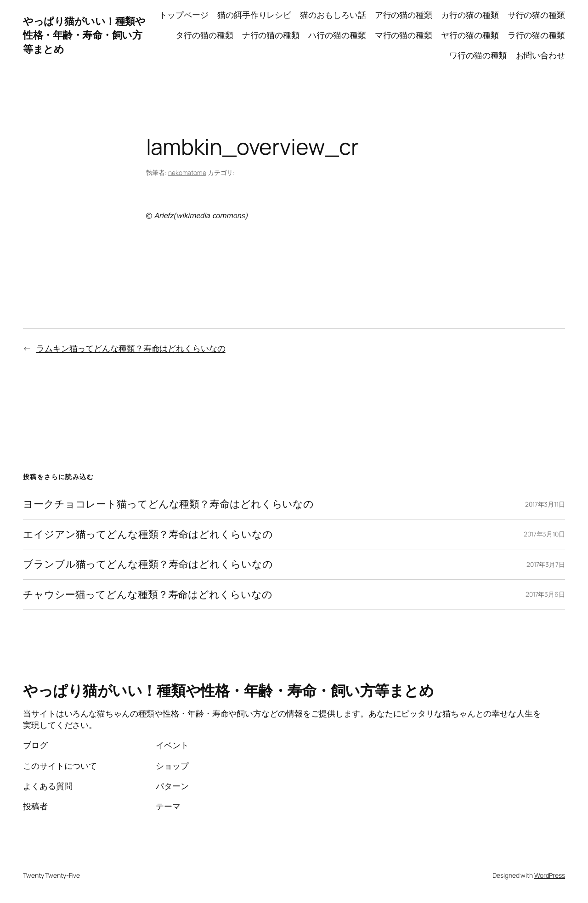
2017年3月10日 (544, 534)
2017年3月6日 (545, 594)
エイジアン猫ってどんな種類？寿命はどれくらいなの (148, 534)
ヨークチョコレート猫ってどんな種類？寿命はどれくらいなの (168, 504)
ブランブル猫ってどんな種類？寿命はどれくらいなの (148, 564)
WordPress (550, 875)
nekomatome (187, 172)
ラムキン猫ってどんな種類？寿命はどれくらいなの (131, 348)
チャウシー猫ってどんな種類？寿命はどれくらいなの (148, 594)
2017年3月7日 (546, 564)
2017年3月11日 (545, 504)
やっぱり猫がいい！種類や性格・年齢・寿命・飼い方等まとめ (84, 35)
